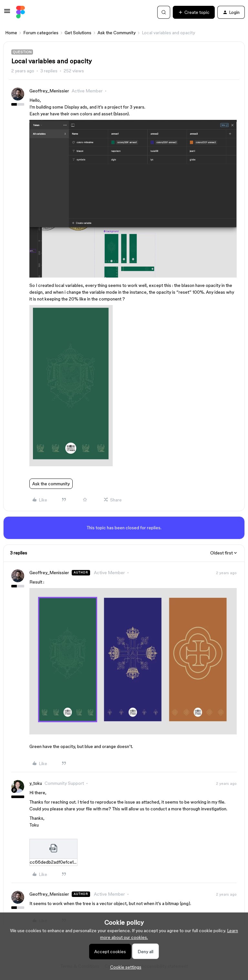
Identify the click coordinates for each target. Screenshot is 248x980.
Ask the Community (117, 33)
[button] (7, 13)
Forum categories (41, 33)
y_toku (36, 783)
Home (11, 33)
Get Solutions (78, 33)
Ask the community (51, 484)
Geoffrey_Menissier (49, 91)
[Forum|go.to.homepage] (21, 12)
